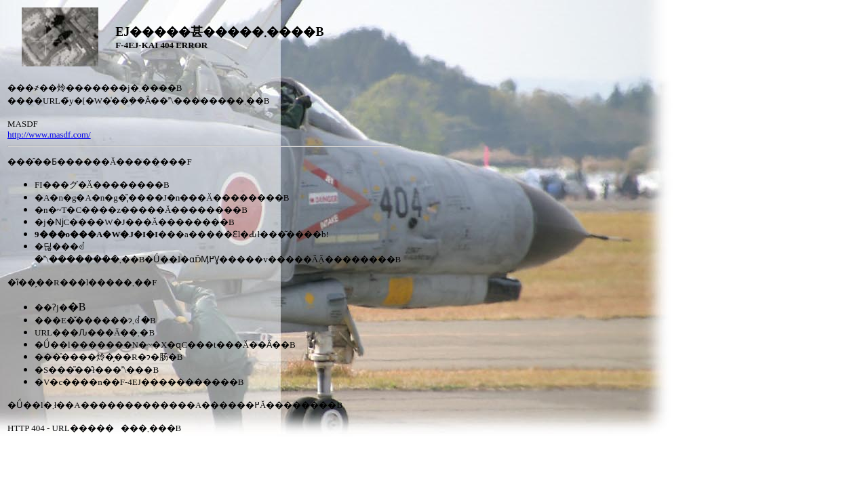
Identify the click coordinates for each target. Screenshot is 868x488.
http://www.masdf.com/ (49, 135)
